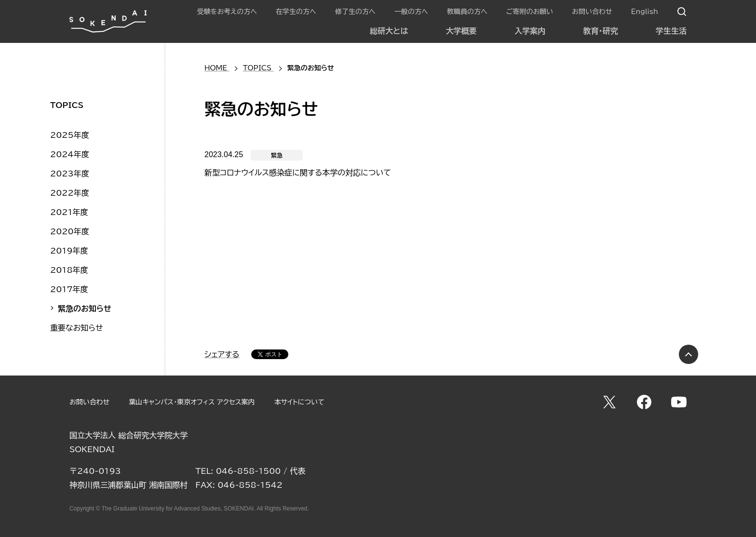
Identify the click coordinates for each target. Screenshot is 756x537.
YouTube (679, 402)
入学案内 (530, 31)
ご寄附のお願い (530, 12)
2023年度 (70, 174)
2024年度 (70, 154)
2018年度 (69, 270)
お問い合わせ (592, 12)
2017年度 (69, 289)
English (645, 12)
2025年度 (70, 135)
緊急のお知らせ (85, 309)
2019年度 (69, 251)
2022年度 (70, 193)
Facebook (644, 402)
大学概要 (461, 31)
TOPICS (67, 105)
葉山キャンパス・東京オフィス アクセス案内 (192, 402)
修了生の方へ (355, 12)
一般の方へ (411, 12)
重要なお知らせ (77, 328)
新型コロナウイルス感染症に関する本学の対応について (298, 173)
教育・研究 (601, 31)
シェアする (222, 354)
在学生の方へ (296, 12)
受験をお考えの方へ (227, 12)
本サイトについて (299, 402)
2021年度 (69, 212)
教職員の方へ (467, 12)
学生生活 (671, 31)
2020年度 (70, 231)
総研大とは (389, 31)
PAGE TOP (688, 354)
